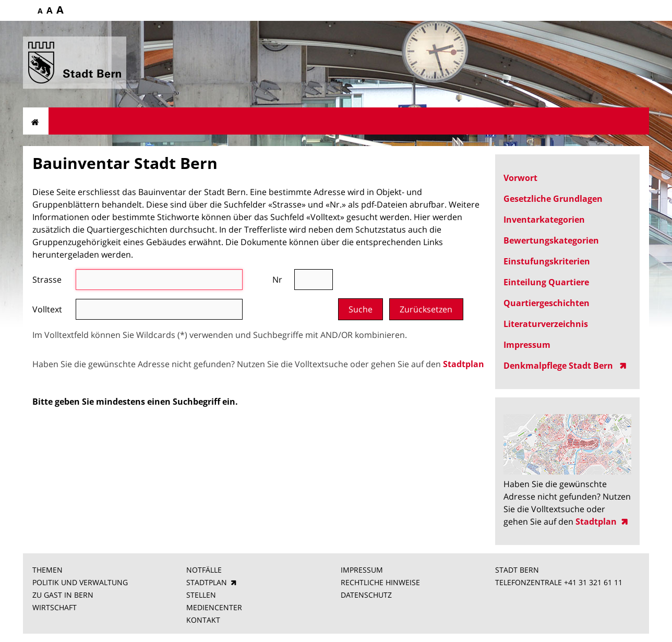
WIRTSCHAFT (55, 607)
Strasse (47, 280)
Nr (277, 280)
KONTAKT (203, 620)
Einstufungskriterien (547, 261)
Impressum (527, 345)
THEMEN (47, 570)
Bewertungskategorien (551, 240)
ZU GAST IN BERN (63, 595)
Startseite (36, 121)
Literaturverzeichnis (546, 324)
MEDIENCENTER (214, 607)
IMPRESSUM (362, 570)
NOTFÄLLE (204, 570)
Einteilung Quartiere (546, 282)
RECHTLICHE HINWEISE (380, 582)
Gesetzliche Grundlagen (553, 199)
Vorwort (520, 178)
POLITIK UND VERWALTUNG (80, 582)
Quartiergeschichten (547, 303)
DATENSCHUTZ (366, 595)
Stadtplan (464, 364)
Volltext (47, 309)
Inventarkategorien (544, 220)
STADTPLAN (207, 582)
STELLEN (201, 595)
